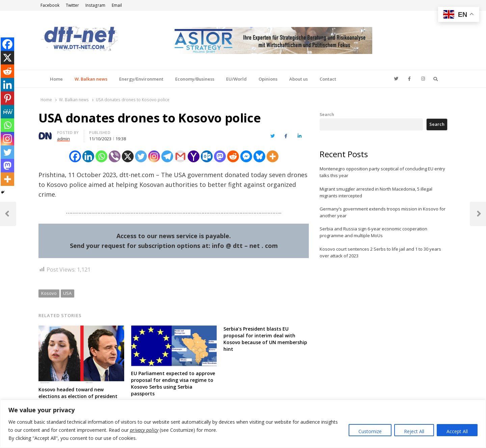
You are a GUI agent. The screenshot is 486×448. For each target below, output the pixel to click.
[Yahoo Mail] (194, 156)
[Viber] (115, 156)
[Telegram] (167, 156)
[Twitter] (141, 156)
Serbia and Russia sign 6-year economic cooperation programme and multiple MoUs (373, 232)
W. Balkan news (91, 79)
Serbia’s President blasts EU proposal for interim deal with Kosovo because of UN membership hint (265, 339)
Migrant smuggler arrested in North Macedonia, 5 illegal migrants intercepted (376, 192)
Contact (328, 79)
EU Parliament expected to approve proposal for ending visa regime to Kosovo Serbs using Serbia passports (173, 383)
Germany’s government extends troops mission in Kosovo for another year (383, 212)
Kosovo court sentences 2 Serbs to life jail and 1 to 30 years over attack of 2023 (380, 252)
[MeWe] (7, 112)
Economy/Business (195, 79)
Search (327, 114)
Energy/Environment (141, 79)
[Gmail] (180, 156)
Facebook (50, 5)
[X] (128, 156)
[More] (273, 156)
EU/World (236, 79)
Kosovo (49, 293)
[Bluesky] (259, 156)
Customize (370, 431)
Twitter (72, 5)
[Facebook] (75, 156)
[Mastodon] (220, 156)
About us (299, 79)
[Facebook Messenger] (246, 156)
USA (67, 293)
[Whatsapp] (101, 156)
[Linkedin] (88, 156)
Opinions (268, 79)
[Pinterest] (7, 98)
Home (56, 79)
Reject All (414, 431)
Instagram (95, 5)
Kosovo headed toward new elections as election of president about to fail (78, 396)
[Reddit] (233, 156)
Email (117, 5)
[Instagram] (154, 156)
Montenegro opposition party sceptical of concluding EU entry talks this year (382, 172)
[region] (243, 424)
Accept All (457, 431)
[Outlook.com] (207, 156)
